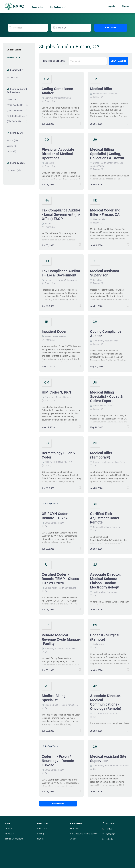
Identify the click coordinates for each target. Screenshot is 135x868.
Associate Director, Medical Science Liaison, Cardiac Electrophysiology (105, 581)
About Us (9, 834)
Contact (9, 829)
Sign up (125, 6)
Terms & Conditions (14, 839)
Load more (57, 803)
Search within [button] (16, 70)
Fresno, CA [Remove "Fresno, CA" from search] (12, 57)
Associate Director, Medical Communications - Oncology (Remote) (106, 702)
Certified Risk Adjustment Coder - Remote (106, 518)
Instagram (110, 834)
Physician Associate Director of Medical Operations (58, 154)
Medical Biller (101, 89)
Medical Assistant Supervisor (105, 273)
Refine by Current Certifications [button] (17, 91)
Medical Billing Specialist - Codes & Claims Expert (106, 397)
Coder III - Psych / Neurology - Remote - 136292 (59, 761)
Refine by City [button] (16, 133)
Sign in (112, 6)
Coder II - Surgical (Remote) (105, 637)
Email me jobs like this (54, 61)
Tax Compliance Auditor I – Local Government (61, 273)
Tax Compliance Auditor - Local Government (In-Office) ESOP (61, 215)
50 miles (11, 78)
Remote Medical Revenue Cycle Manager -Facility (61, 639)
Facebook (110, 824)
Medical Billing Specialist (54, 698)
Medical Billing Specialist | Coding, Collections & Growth (107, 154)
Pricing (40, 834)
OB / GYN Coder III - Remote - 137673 (58, 516)
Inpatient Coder (54, 332)
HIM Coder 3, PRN (56, 392)
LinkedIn (109, 839)
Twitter (109, 829)
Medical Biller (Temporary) (101, 455)
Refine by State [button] (17, 163)
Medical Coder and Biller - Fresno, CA (105, 212)
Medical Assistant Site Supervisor (108, 759)
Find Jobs (111, 28)
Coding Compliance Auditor (57, 91)
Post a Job (42, 829)
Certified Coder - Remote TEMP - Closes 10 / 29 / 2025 (60, 579)
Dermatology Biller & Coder (58, 455)
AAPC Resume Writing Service (83, 834)
